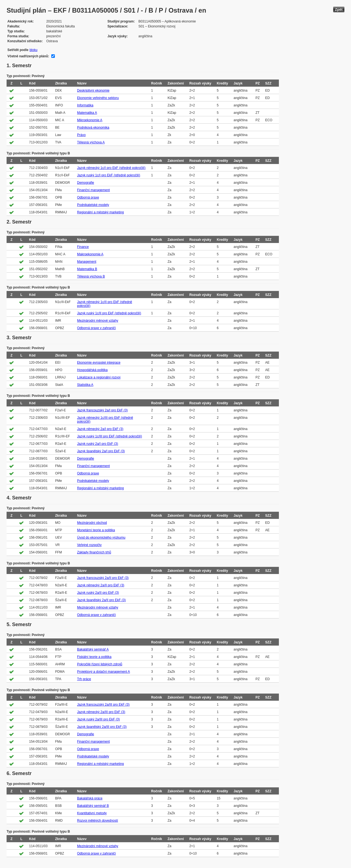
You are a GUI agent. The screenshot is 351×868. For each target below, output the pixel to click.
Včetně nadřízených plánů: (28, 56)
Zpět (339, 9)
